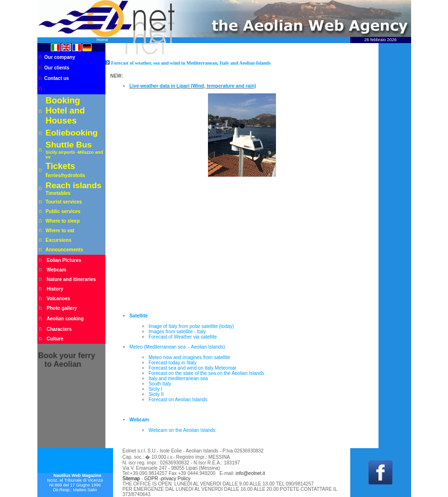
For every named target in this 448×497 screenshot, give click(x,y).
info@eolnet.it (250, 473)
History (55, 289)
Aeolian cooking (65, 319)
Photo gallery (62, 308)
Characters (59, 329)
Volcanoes (58, 299)
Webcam (56, 270)
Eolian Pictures (64, 260)
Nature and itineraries (71, 279)
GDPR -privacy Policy (167, 479)
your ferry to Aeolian (67, 360)
